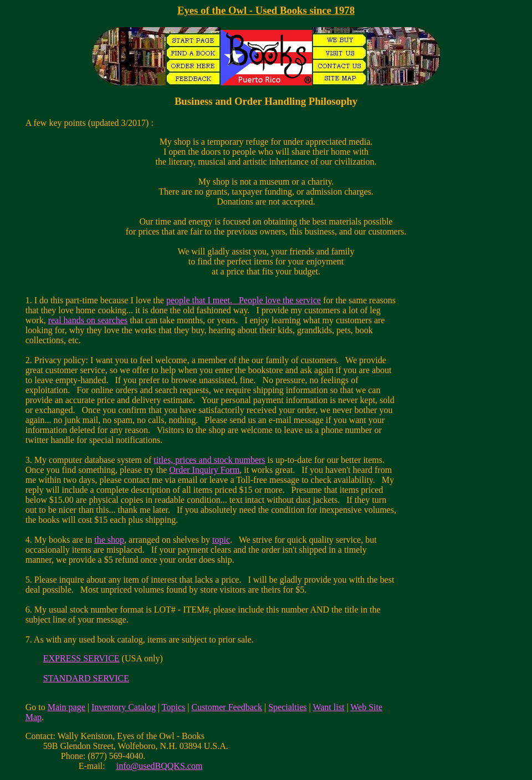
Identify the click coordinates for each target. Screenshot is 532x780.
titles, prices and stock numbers (209, 460)
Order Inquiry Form (204, 470)
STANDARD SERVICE (86, 678)
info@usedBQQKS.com (160, 766)
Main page (66, 707)
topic (221, 540)
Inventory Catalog (124, 707)
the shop (109, 540)
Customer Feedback (227, 707)
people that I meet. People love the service (244, 300)
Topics (173, 707)
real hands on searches (88, 320)
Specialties (287, 707)
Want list (328, 707)
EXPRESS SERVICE (81, 658)
